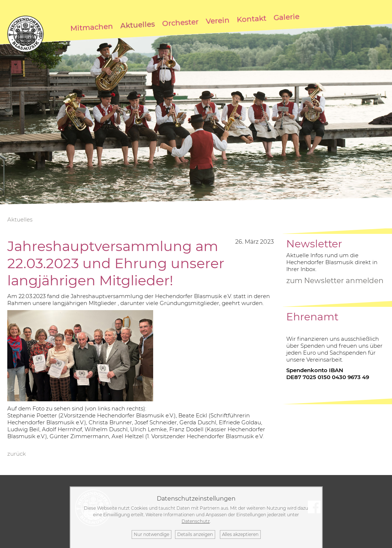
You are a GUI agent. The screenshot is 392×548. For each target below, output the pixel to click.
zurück (17, 454)
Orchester (180, 22)
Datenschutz (196, 521)
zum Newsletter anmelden (335, 281)
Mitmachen (92, 27)
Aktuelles (137, 25)
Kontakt (252, 19)
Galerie (286, 17)
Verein (218, 20)
